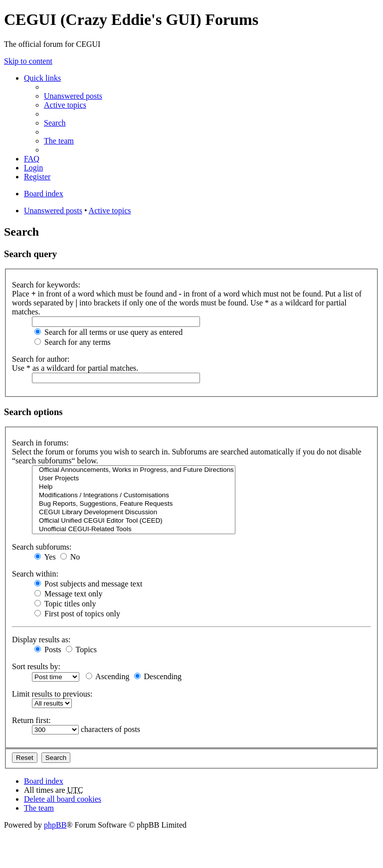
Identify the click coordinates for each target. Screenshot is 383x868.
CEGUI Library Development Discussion (134, 512)
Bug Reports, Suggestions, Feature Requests (134, 504)
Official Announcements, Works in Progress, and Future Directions (134, 470)
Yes (45, 557)
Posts (48, 650)
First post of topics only (77, 614)
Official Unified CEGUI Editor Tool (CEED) (134, 521)
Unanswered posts (53, 211)
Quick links (42, 78)
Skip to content (28, 61)
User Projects (134, 479)
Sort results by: (36, 666)
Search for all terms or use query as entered (108, 332)
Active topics (110, 211)
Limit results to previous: (52, 694)
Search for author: (41, 359)
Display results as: (41, 640)
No (70, 557)
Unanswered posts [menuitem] (73, 96)
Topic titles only (65, 604)
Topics (81, 650)
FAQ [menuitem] (32, 159)
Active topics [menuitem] (65, 105)
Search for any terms (73, 342)
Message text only (68, 594)
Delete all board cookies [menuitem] (63, 799)
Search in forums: (40, 443)
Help (134, 487)
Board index (44, 781)
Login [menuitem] (33, 168)
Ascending (108, 676)
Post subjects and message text (88, 584)
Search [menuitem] (55, 123)
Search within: (35, 574)
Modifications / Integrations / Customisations (134, 496)
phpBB (55, 825)
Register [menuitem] (37, 177)
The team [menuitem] (59, 141)
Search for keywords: (46, 285)
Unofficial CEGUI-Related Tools (134, 529)
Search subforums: (42, 547)
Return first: (31, 720)
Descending (158, 676)
